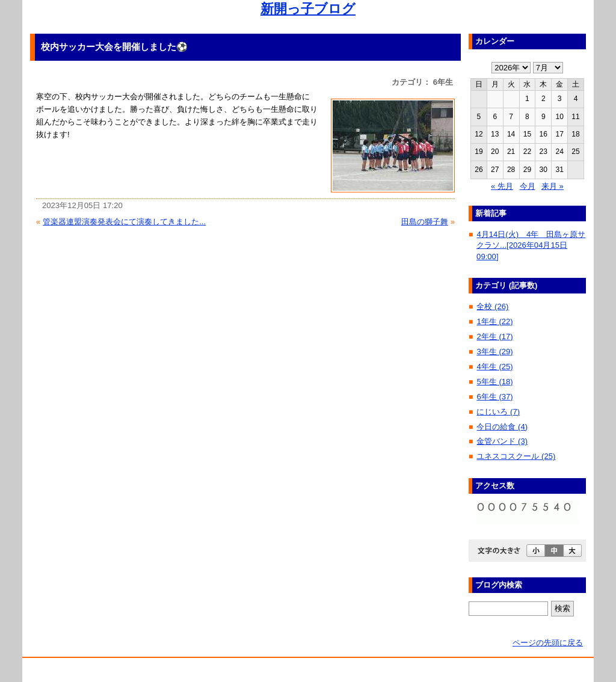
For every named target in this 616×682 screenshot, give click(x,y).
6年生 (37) (494, 397)
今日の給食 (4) (502, 427)
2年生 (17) (494, 336)
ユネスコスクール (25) (516, 456)
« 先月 (502, 186)
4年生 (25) (494, 367)
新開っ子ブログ (308, 9)
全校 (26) (492, 306)
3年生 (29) (494, 352)
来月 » (553, 186)
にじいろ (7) (498, 412)
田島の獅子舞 (425, 222)
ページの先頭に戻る (548, 643)
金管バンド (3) (502, 441)
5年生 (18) (494, 382)
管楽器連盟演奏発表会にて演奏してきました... (124, 222)
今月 (528, 186)
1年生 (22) (494, 321)
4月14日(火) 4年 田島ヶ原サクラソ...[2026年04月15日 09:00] (531, 245)
